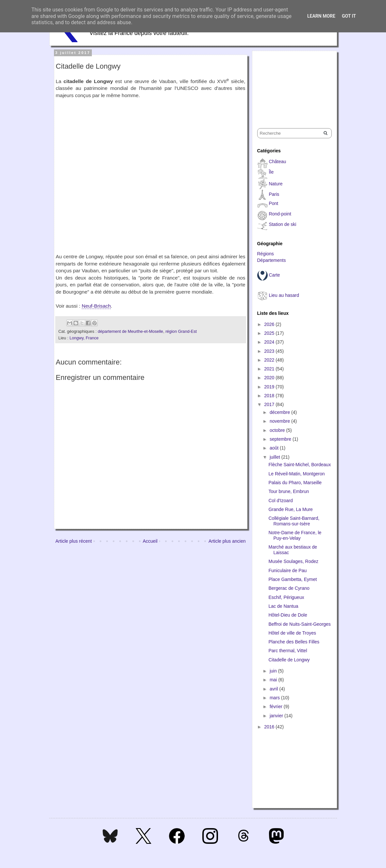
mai (274, 680)
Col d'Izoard (280, 501)
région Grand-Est (181, 332)
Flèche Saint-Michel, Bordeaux (300, 465)
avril (275, 689)
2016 (270, 727)
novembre (280, 421)
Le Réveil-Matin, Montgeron (296, 474)
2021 (270, 369)
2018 (270, 396)
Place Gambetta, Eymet (293, 579)
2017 (270, 404)
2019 (270, 387)
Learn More (321, 16)
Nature (276, 184)
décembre (280, 412)
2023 (270, 351)
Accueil (150, 541)
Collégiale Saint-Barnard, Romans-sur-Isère (294, 521)
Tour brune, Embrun (289, 491)
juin (274, 671)
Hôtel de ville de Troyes (292, 633)
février (277, 706)
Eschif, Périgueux (286, 597)
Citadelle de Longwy (289, 660)
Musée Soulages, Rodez (293, 561)
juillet (276, 457)
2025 (270, 333)
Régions (266, 254)
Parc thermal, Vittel (288, 651)
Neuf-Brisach (96, 306)
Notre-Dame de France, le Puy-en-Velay (295, 535)
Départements (272, 260)
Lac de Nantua (283, 606)
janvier (277, 716)
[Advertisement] (290, 84)
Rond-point (280, 214)
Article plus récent (74, 541)
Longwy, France (84, 338)
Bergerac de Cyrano (289, 588)
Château (277, 162)
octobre (278, 430)
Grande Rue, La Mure (290, 509)
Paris (274, 194)
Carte (274, 275)
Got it (349, 16)
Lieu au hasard (284, 295)
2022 (270, 360)
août (275, 448)
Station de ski (282, 224)
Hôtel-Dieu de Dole (288, 615)
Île (271, 172)
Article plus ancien (227, 541)
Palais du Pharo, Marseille (295, 483)
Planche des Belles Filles (294, 642)
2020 (270, 378)
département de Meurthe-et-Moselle (130, 332)
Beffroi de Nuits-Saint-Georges (299, 624)
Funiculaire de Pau (287, 570)
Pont (273, 203)
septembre (281, 439)
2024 (270, 342)
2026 (270, 324)
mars (275, 698)
